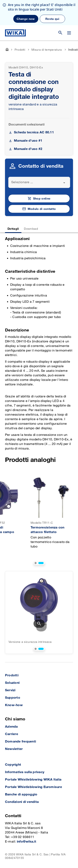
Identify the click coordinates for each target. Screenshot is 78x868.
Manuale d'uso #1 (28, 141)
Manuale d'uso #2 (28, 149)
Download (31, 229)
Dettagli (13, 229)
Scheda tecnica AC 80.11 (34, 132)
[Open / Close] (69, 33)
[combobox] (39, 182)
